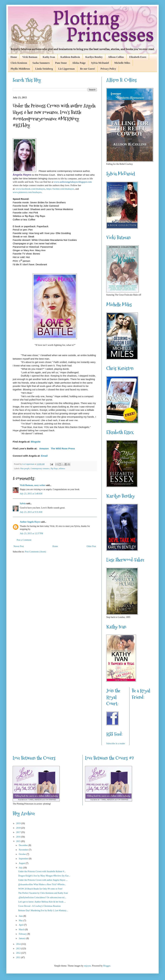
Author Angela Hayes (30, 522)
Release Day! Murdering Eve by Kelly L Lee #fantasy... (43, 910)
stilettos (62, 469)
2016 (19, 837)
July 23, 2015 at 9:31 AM (31, 512)
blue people (25, 469)
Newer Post (19, 546)
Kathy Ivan (49, 57)
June (21, 916)
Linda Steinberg (44, 69)
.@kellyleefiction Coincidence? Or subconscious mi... (42, 897)
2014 (19, 944)
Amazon (44, 448)
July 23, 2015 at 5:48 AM (31, 494)
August (22, 863)
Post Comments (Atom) (35, 552)
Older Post (91, 546)
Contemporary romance (40, 469)
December (24, 845)
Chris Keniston (19, 63)
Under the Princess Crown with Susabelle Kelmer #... (42, 871)
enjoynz (87, 966)
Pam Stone (61, 63)
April (21, 925)
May (21, 920)
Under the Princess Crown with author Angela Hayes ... (43, 880)
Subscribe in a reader (116, 744)
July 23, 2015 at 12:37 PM (31, 533)
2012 (19, 953)
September (24, 859)
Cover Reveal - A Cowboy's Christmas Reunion (39, 906)
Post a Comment (24, 540)
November (24, 850)
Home (14, 57)
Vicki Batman (30, 57)
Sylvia (23, 503)
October (23, 854)
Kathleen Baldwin (70, 57)
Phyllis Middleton (20, 69)
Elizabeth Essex (138, 57)
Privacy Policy (108, 69)
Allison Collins (116, 57)
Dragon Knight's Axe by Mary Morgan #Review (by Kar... (44, 876)
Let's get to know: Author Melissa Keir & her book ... (42, 902)
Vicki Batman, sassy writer (33, 485)
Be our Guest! (88, 69)
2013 (19, 949)
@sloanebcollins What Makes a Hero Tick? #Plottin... (42, 884)
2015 (19, 841)
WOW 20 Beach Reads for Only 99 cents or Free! (40, 889)
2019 (19, 823)
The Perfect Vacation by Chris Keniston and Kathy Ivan (43, 893)
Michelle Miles (122, 63)
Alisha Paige (79, 63)
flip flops (54, 469)
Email (44, 456)
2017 (19, 832)
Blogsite (36, 442)
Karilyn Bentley (94, 57)
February (23, 934)
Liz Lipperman (66, 69)
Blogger (107, 966)
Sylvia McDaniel (100, 63)
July (21, 868)
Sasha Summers (41, 63)
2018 (19, 828)
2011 (19, 957)
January (22, 938)
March (22, 930)
